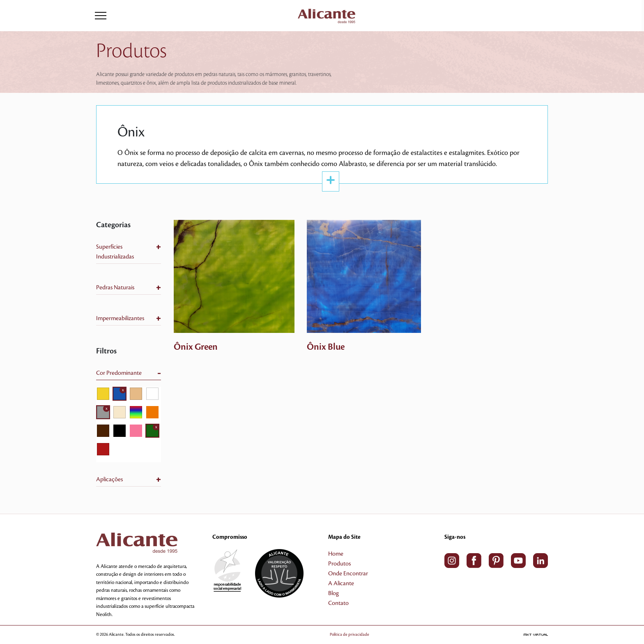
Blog (333, 593)
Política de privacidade (350, 634)
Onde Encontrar (348, 574)
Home (336, 554)
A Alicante (341, 584)
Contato (338, 603)
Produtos (339, 564)
